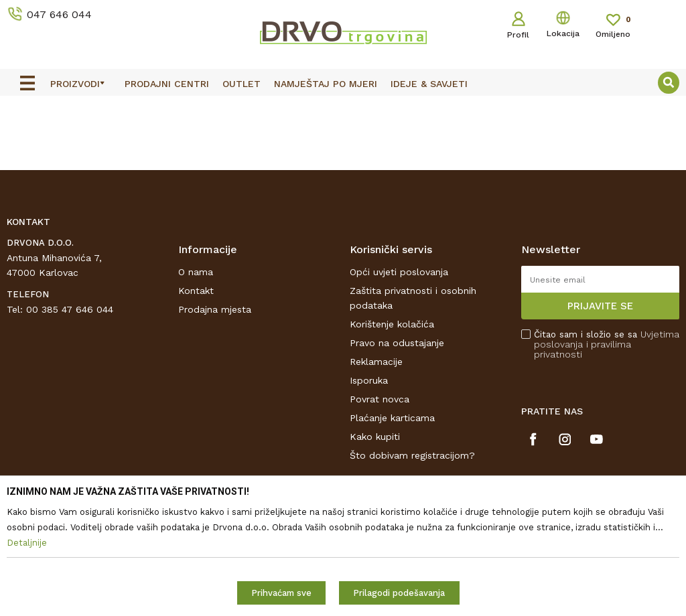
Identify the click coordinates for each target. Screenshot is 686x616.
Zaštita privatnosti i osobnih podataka (413, 298)
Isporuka (369, 380)
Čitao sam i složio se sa (607, 344)
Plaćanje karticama (392, 418)
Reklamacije (376, 362)
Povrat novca (380, 399)
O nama (196, 272)
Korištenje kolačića (392, 324)
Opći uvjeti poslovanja (399, 272)
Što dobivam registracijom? (412, 455)
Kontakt (196, 291)
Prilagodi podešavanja (399, 593)
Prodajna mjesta (215, 309)
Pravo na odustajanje (397, 343)
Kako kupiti (375, 437)
